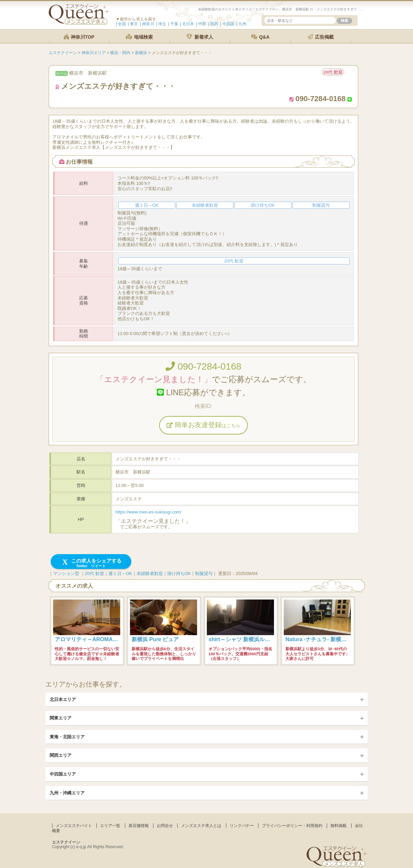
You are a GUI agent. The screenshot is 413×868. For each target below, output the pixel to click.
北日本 (188, 24)
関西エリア (61, 755)
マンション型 (66, 573)
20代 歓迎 (95, 573)
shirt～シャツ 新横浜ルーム (242, 639)
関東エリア (61, 718)
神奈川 (148, 24)
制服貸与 (204, 573)
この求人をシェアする (91, 563)
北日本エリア (63, 699)
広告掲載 (321, 37)
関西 (214, 24)
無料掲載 (338, 826)
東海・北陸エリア (67, 737)
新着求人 (200, 37)
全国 (122, 24)
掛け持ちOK (179, 573)
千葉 (174, 24)
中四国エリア (63, 774)
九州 (242, 24)
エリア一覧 (110, 826)
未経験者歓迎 (150, 573)
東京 (134, 24)
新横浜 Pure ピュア (155, 639)
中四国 (228, 24)
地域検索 (139, 37)
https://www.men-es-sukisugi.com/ (149, 512)
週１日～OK (120, 573)
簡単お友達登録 (203, 425)
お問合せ (165, 826)
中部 (202, 24)
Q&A (260, 37)
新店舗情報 (139, 826)
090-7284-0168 (203, 366)
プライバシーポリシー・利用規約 (292, 826)
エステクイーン (66, 842)
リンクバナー (242, 826)
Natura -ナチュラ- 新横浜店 (319, 639)
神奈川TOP (79, 37)
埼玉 (162, 24)
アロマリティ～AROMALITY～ (92, 639)
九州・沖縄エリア (67, 793)
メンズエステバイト (74, 826)
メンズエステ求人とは (201, 826)
